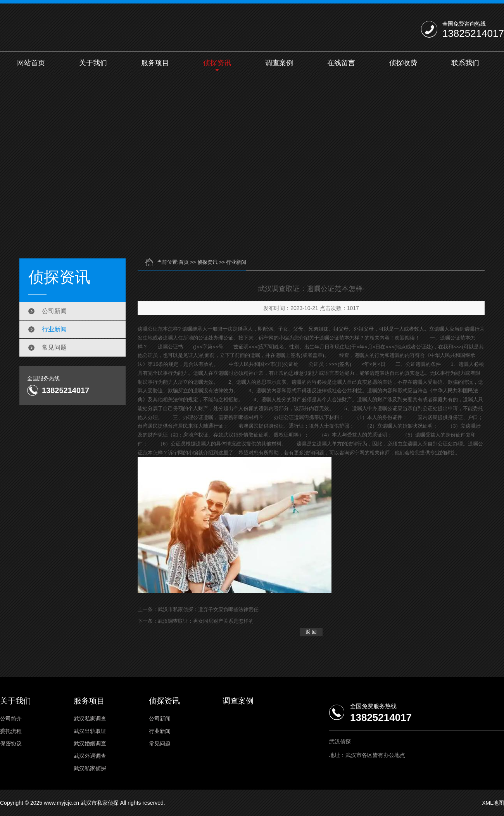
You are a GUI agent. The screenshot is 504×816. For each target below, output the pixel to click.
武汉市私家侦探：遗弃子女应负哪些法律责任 (208, 609)
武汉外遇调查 (90, 756)
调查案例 (279, 63)
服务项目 (155, 63)
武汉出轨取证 (90, 731)
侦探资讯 (217, 63)
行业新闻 (54, 329)
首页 (184, 262)
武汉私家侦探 (90, 768)
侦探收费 (403, 63)
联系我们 (465, 63)
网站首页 (31, 63)
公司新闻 (54, 311)
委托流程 (11, 731)
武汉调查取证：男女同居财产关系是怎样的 (206, 621)
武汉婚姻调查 (90, 743)
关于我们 (93, 63)
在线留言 (341, 63)
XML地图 (493, 803)
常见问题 (54, 347)
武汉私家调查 (90, 719)
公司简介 (11, 719)
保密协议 (11, 743)
